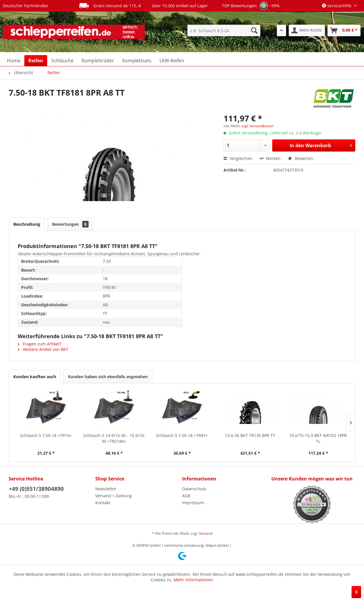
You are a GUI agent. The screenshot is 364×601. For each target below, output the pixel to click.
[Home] (14, 61)
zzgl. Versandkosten (258, 126)
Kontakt (103, 503)
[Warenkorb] (344, 30)
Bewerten (301, 158)
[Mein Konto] (307, 30)
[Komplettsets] (137, 61)
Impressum (193, 503)
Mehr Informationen (193, 580)
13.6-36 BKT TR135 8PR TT (250, 435)
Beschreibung (27, 224)
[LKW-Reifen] (172, 61)
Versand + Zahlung (114, 496)
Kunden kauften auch (35, 377)
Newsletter (106, 489)
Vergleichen (238, 158)
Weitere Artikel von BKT (43, 349)
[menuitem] (224, 30)
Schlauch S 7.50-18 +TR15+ (46, 435)
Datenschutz (194, 489)
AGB (186, 496)
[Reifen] (36, 61)
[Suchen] (254, 30)
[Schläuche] (62, 61)
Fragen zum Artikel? (39, 344)
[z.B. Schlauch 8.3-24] (224, 30)
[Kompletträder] (98, 61)
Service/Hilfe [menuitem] (337, 6)
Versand (206, 533)
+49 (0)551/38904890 (36, 489)
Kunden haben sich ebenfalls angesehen (108, 377)
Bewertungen (70, 224)
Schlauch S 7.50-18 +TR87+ (182, 435)
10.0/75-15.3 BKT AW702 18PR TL (318, 438)
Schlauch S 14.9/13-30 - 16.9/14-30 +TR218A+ (114, 438)
